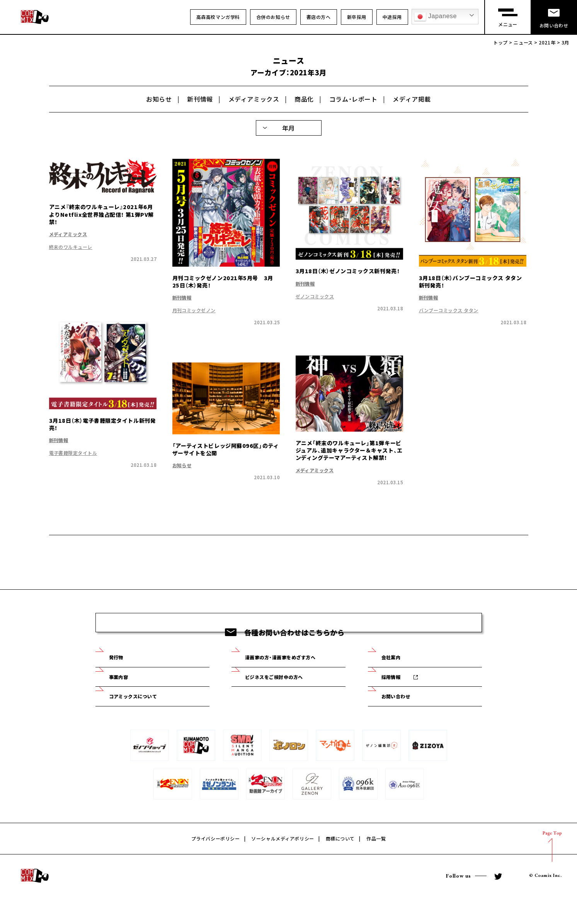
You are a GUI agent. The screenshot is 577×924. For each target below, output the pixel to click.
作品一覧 (376, 865)
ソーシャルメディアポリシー (283, 865)
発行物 (121, 678)
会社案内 (396, 678)
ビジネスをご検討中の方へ (286, 700)
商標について (340, 865)
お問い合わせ (403, 722)
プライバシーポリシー (216, 865)
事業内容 (124, 700)
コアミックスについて (143, 722)
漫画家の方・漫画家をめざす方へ (294, 678)
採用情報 (396, 700)
